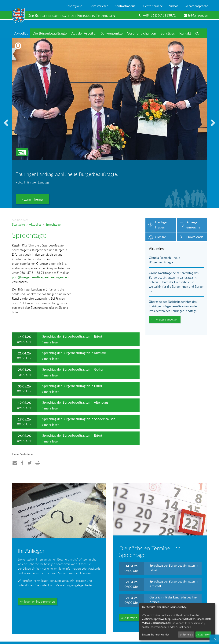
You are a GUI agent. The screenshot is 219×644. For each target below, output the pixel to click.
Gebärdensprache (196, 6)
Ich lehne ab (186, 634)
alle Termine (131, 618)
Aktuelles (35, 224)
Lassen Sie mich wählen (156, 634)
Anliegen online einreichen (37, 601)
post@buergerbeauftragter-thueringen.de (39, 277)
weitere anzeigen (165, 319)
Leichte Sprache (152, 6)
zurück (8, 127)
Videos (174, 6)
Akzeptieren (203, 634)
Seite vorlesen (99, 6)
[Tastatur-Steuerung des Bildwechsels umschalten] (22, 152)
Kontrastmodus (125, 6)
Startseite (18, 224)
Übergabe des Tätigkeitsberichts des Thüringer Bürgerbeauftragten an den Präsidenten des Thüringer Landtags (174, 306)
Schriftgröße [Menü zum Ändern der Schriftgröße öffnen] (74, 6)
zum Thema (32, 199)
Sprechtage (53, 224)
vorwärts (211, 127)
